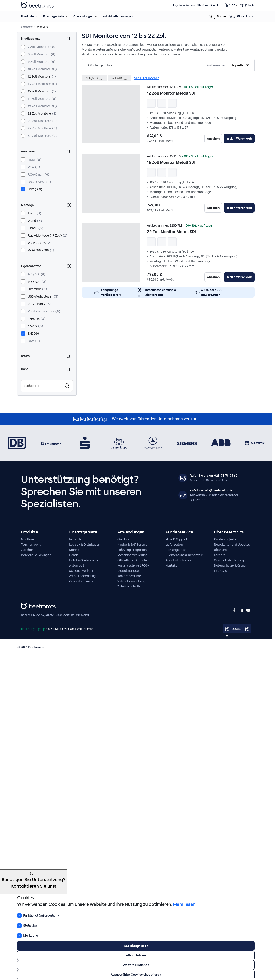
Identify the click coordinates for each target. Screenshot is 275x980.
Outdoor (123, 539)
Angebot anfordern (184, 5)
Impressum (222, 571)
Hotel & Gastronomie (84, 560)
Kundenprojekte (225, 539)
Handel (74, 555)
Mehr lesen (184, 904)
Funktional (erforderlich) (38, 915)
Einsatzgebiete (54, 16)
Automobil (77, 565)
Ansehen (213, 139)
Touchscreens (31, 545)
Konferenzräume (129, 576)
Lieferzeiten (174, 545)
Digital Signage (128, 571)
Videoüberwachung (131, 581)
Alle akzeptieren (136, 946)
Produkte (27, 16)
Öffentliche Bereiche (133, 560)
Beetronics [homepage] (37, 5)
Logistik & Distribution (85, 545)
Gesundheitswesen (83, 581)
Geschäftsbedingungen (231, 560)
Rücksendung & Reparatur (184, 555)
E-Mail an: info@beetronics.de (211, 490)
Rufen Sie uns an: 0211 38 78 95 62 (213, 476)
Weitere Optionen (136, 965)
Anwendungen (83, 16)
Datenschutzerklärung (230, 565)
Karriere (220, 555)
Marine (74, 550)
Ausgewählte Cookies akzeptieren (136, 975)
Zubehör (27, 550)
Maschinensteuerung (132, 555)
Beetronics (29, 605)
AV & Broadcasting (82, 576)
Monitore (27, 539)
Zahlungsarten (176, 550)
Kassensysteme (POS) (133, 565)
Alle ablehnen (136, 955)
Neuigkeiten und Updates (232, 545)
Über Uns (203, 5)
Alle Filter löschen (147, 78)
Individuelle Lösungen (118, 16)
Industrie (75, 539)
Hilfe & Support (176, 539)
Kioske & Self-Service (132, 545)
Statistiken (28, 925)
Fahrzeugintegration (132, 550)
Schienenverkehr (81, 571)
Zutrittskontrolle (129, 586)
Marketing (28, 935)
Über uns (220, 550)
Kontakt (215, 5)
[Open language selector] (231, 5)
